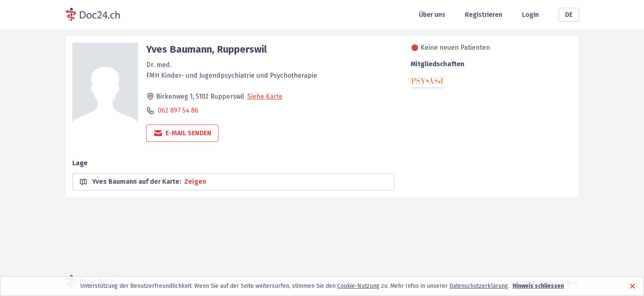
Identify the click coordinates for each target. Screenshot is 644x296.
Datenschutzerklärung (479, 286)
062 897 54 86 (178, 110)
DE (569, 15)
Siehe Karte (265, 96)
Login (530, 15)
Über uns (432, 15)
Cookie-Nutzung (358, 286)
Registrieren (484, 15)
